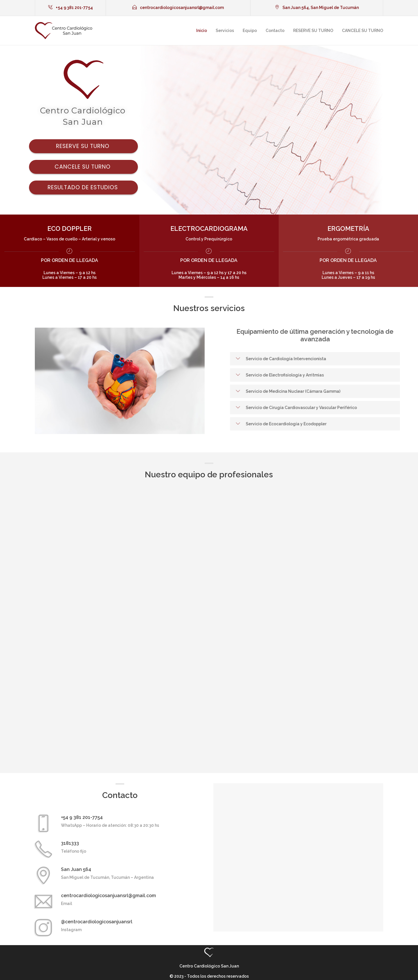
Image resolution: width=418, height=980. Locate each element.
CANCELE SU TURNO (363, 31)
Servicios (225, 31)
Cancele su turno (83, 167)
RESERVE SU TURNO (313, 31)
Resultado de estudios (84, 187)
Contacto (275, 31)
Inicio (202, 31)
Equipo (250, 31)
